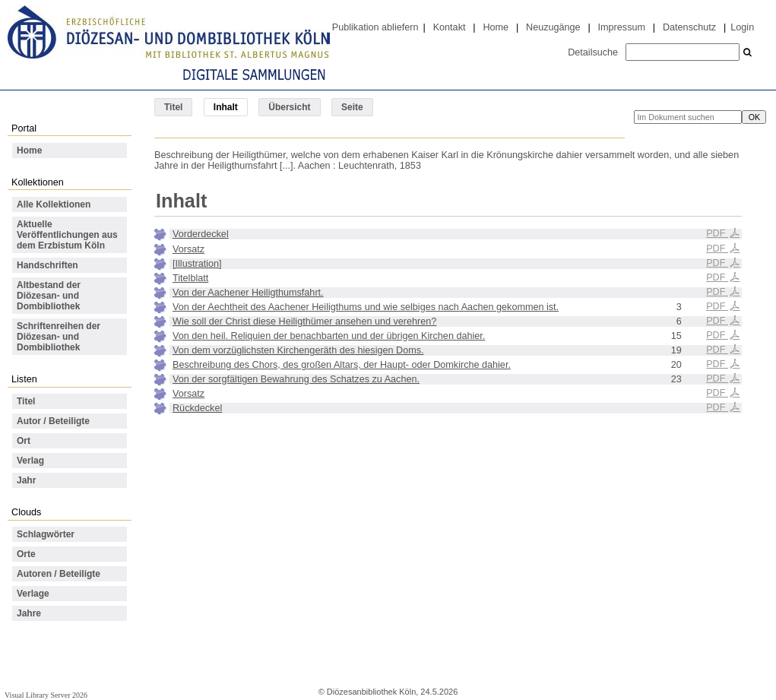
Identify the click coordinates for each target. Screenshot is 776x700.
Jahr (26, 480)
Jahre (29, 613)
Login (742, 27)
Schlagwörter (46, 534)
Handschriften (48, 265)
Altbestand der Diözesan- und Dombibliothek (49, 296)
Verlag (30, 461)
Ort (24, 441)
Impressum (622, 27)
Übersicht (289, 107)
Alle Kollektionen (54, 204)
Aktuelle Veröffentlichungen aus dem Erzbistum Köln (67, 235)
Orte (26, 554)
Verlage (33, 594)
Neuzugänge (553, 27)
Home (496, 27)
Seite (352, 107)
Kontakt (450, 27)
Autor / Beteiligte (53, 421)
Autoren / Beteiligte (59, 574)
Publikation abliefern (375, 27)
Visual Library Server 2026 (46, 695)
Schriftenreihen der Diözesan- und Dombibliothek (59, 337)
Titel (173, 107)
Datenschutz (689, 27)
